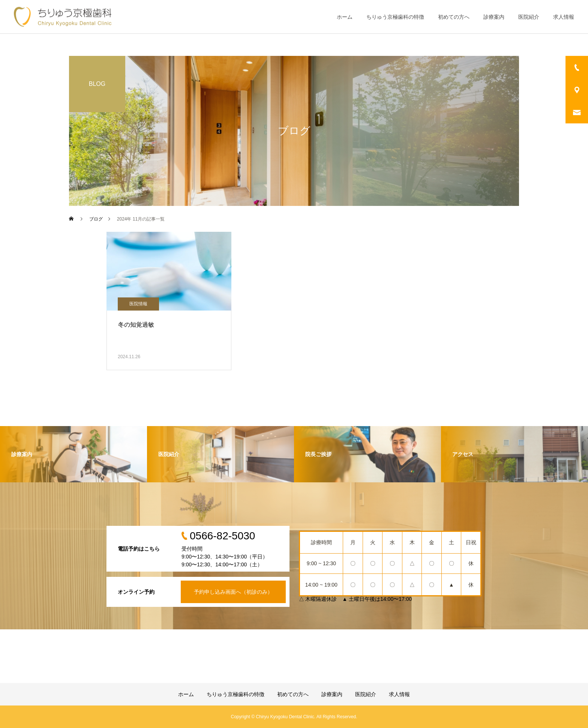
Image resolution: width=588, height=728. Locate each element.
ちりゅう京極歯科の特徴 (395, 17)
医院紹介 (529, 17)
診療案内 (494, 17)
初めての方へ (454, 17)
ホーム (345, 17)
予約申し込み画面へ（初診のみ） (233, 592)
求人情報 (564, 17)
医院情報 (138, 304)
